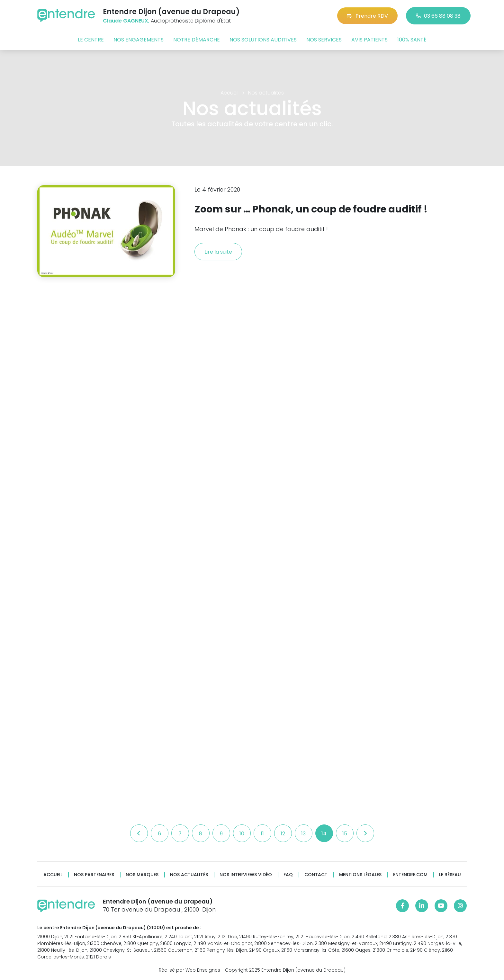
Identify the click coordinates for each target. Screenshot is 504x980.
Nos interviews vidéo (246, 875)
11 (262, 834)
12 (283, 834)
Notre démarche (197, 40)
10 (242, 834)
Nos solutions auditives (263, 40)
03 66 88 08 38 (438, 16)
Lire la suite (218, 252)
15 (345, 834)
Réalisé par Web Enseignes (189, 970)
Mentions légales (360, 875)
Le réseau (450, 875)
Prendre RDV (367, 16)
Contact (316, 875)
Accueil (53, 875)
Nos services (324, 40)
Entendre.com (410, 875)
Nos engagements (139, 40)
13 (303, 834)
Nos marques (142, 875)
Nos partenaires (94, 875)
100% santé (412, 40)
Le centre (91, 40)
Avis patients (369, 40)
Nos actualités (189, 875)
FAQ (288, 875)
